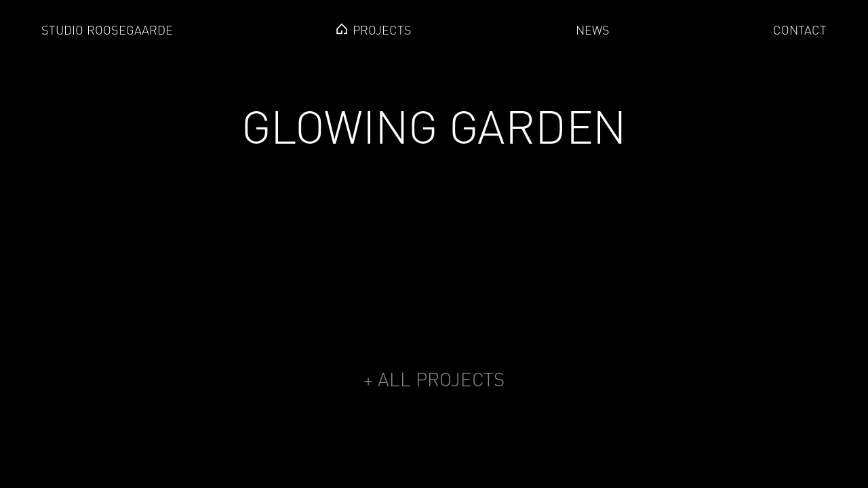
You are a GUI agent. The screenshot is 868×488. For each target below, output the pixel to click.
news (593, 30)
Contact (800, 30)
